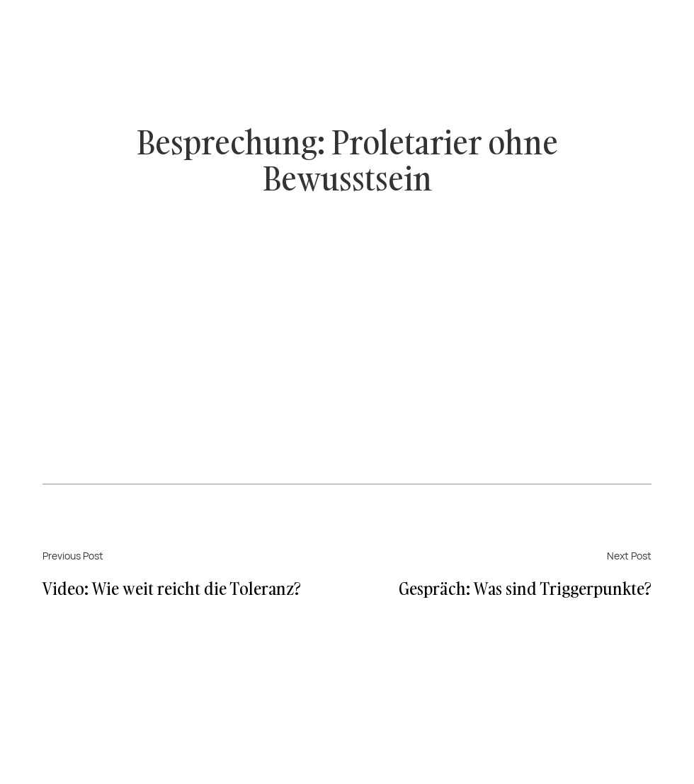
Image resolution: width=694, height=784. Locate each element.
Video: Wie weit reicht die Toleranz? (172, 588)
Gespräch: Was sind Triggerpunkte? (525, 588)
